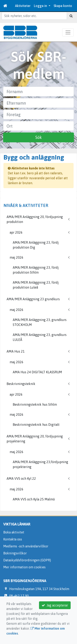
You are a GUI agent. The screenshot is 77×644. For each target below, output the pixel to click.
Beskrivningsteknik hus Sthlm (35, 404)
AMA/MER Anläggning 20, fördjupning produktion (35, 219)
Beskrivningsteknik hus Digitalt (36, 425)
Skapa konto (63, 6)
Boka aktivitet (14, 532)
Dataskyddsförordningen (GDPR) (27, 560)
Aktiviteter (23, 6)
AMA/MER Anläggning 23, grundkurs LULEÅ (40, 337)
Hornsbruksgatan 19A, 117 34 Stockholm (39, 589)
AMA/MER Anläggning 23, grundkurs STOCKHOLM (40, 322)
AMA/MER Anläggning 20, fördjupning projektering (35, 439)
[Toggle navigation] (68, 32)
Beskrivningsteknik (21, 384)
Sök (39, 137)
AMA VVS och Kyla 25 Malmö (34, 499)
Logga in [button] (41, 6)
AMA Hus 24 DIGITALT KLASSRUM (37, 372)
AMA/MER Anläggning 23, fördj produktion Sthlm (36, 270)
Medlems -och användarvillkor (26, 546)
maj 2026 (17, 257)
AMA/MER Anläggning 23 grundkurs (33, 299)
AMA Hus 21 (16, 351)
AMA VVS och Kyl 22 (21, 478)
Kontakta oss (13, 539)
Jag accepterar (55, 605)
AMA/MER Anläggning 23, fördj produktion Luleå (36, 285)
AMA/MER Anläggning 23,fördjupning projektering (40, 464)
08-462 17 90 (19, 596)
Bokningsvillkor (15, 553)
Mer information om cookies (24, 567)
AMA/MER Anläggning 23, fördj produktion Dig (36, 245)
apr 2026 (16, 232)
